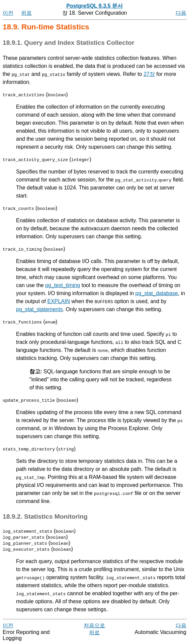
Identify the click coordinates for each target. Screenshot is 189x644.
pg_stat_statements (39, 309)
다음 (181, 13)
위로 (26, 13)
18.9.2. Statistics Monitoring (45, 517)
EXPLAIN (59, 301)
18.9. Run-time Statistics (46, 27)
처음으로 (94, 625)
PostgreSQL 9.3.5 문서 (94, 6)
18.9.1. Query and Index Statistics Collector (68, 43)
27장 (149, 74)
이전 (8, 13)
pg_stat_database (157, 293)
